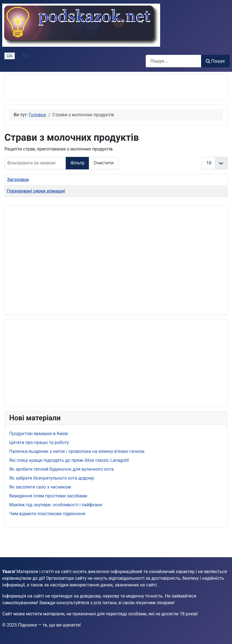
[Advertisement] (74, 87)
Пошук (215, 61)
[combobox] (174, 61)
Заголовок (18, 180)
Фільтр (77, 163)
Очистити (103, 163)
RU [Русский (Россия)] (25, 56)
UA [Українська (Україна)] (10, 56)
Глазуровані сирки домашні (36, 191)
